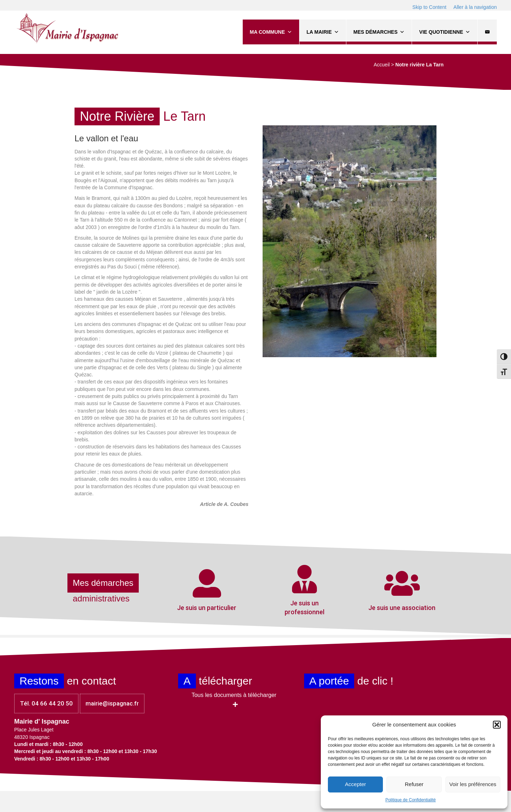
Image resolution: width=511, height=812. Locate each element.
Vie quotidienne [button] (445, 32)
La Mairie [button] (323, 32)
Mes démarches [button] (379, 32)
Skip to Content (429, 7)
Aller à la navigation (475, 7)
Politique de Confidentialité (411, 800)
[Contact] (487, 32)
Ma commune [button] (271, 32)
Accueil (382, 65)
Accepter (355, 784)
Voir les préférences (473, 784)
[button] (497, 725)
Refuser (414, 784)
